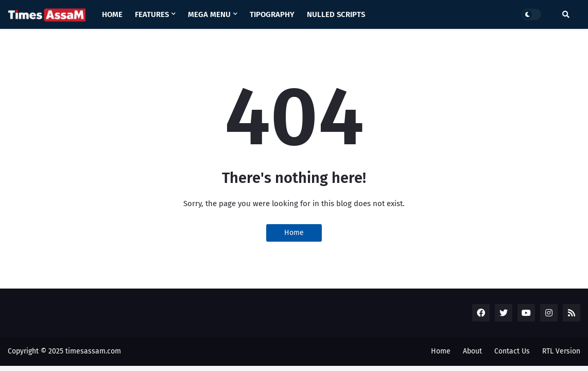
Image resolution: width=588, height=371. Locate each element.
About (472, 351)
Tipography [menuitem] (272, 14)
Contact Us (512, 351)
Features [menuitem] (152, 14)
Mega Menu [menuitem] (209, 14)
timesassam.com (93, 351)
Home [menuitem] (112, 14)
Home (294, 233)
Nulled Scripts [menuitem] (336, 14)
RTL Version (561, 351)
